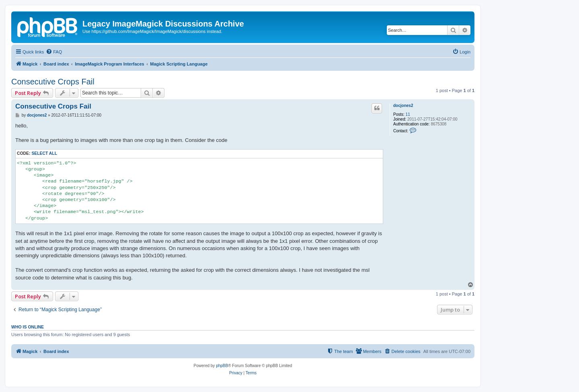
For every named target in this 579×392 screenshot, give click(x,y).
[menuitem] (54, 52)
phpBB (222, 366)
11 (408, 114)
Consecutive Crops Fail (53, 82)
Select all (44, 153)
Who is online (28, 327)
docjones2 (403, 106)
